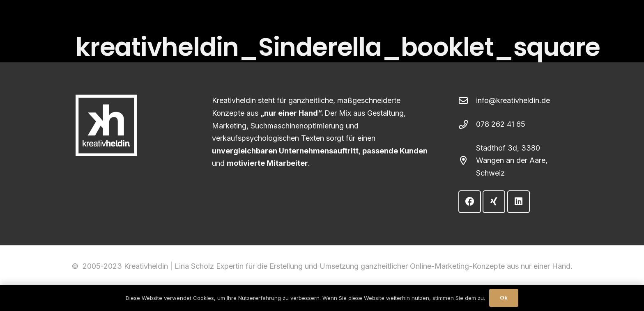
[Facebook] (470, 202)
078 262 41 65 (501, 124)
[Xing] (494, 202)
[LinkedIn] (519, 202)
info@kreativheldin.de (513, 100)
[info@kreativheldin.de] (467, 101)
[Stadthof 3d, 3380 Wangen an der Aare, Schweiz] (467, 161)
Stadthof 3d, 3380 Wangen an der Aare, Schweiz (512, 160)
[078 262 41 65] (467, 125)
